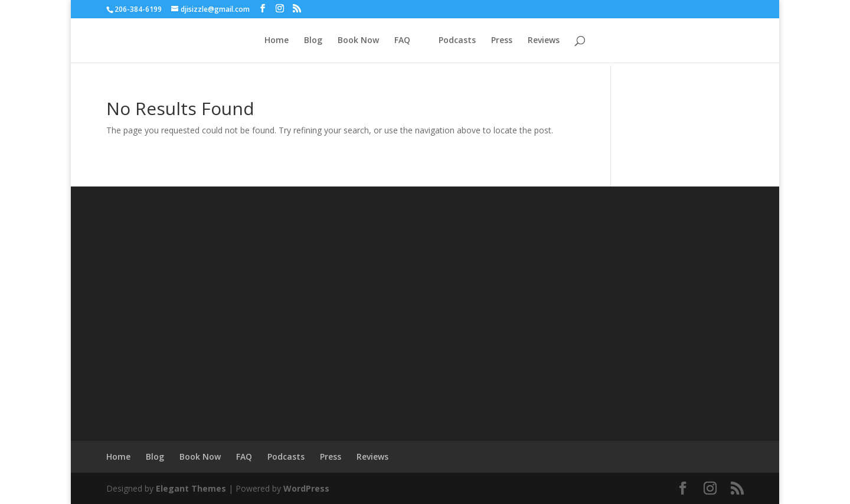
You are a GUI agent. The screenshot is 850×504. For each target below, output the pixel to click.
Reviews (544, 41)
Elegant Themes (191, 488)
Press (502, 41)
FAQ (402, 41)
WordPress (306, 488)
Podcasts (457, 41)
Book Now (358, 41)
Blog (313, 41)
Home (277, 41)
